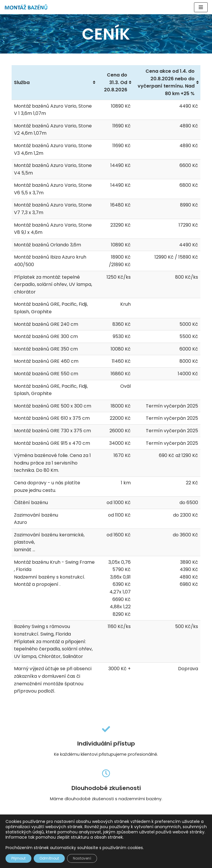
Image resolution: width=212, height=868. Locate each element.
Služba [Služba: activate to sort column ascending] (22, 82)
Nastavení (82, 858)
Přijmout (18, 858)
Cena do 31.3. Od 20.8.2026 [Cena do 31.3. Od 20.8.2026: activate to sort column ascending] (116, 82)
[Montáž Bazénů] (26, 7)
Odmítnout (49, 858)
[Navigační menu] (201, 7)
